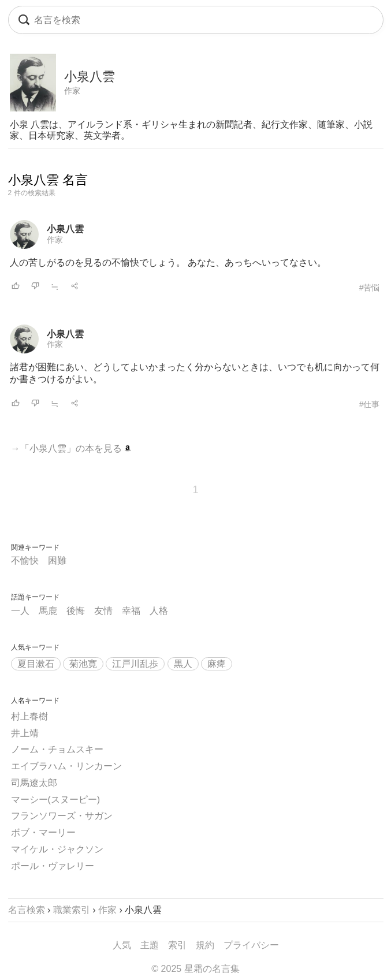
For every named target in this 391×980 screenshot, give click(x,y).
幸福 (131, 611)
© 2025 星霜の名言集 (195, 969)
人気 (122, 945)
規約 (205, 945)
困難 (57, 560)
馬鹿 (48, 611)
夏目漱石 (36, 664)
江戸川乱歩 (135, 664)
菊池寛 (83, 664)
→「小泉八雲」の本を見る (71, 448)
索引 (177, 945)
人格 (159, 611)
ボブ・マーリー (43, 832)
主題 (150, 945)
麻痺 (217, 664)
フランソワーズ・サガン (62, 816)
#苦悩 (370, 288)
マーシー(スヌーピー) (56, 800)
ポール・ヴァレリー (53, 866)
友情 (103, 611)
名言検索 (27, 910)
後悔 (76, 611)
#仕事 (370, 404)
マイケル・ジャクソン (57, 849)
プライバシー (251, 945)
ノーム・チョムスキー (57, 749)
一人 (20, 611)
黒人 (183, 664)
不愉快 (25, 560)
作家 (72, 91)
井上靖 (25, 733)
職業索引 (72, 910)
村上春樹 (29, 716)
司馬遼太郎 (34, 783)
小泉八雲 (65, 229)
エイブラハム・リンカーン (66, 766)
